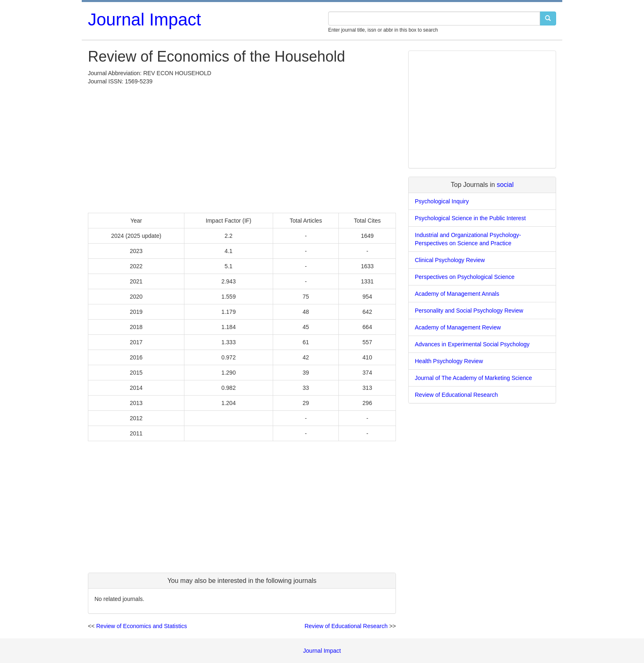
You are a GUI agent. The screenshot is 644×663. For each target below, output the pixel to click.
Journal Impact (144, 20)
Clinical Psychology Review (450, 260)
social (505, 185)
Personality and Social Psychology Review (469, 311)
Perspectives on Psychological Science (465, 277)
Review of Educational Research (346, 626)
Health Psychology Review (449, 361)
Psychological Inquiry (442, 201)
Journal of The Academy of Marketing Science (473, 378)
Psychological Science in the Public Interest (470, 218)
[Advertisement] (242, 147)
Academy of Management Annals (457, 294)
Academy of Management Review (458, 327)
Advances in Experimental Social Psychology (472, 344)
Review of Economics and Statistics (141, 626)
